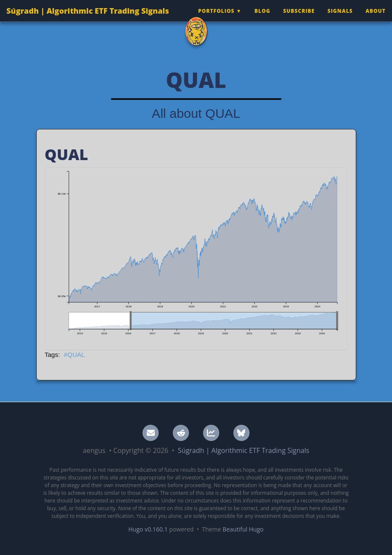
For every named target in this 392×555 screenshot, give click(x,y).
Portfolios (216, 19)
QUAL (76, 355)
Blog (263, 19)
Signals (340, 19)
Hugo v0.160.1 (148, 529)
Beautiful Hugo (243, 529)
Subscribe (299, 19)
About (376, 19)
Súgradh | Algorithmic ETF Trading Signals (88, 19)
